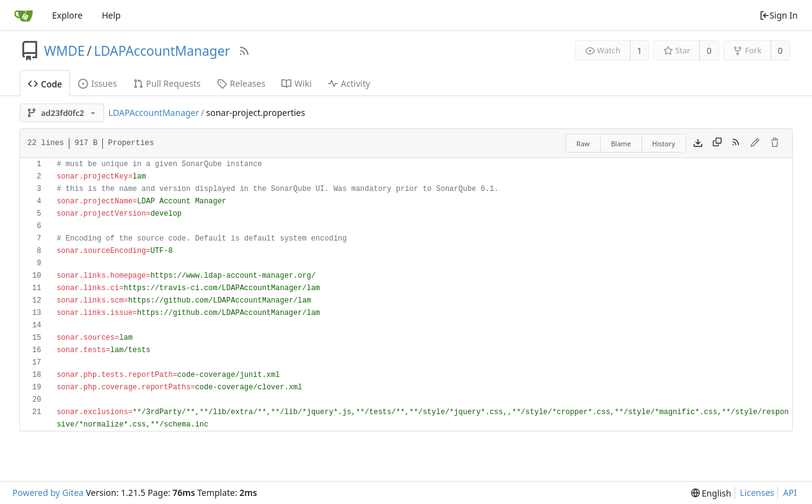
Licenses (757, 493)
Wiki (297, 83)
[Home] (24, 15)
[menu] (711, 493)
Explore (67, 15)
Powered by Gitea (48, 493)
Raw (583, 144)
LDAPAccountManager (162, 51)
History (664, 144)
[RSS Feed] (244, 51)
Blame (621, 144)
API (790, 493)
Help (111, 15)
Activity (349, 83)
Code (45, 84)
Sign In (779, 15)
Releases (241, 83)
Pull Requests (167, 83)
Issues (97, 83)
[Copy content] (717, 143)
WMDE (64, 51)
